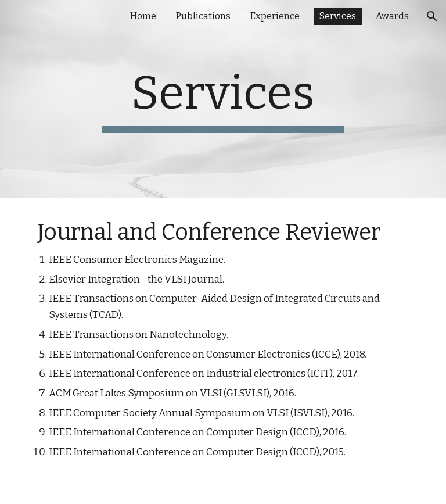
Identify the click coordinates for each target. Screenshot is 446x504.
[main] (223, 99)
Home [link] (143, 16)
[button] (432, 16)
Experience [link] (275, 16)
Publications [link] (203, 16)
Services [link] (338, 16)
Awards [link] (392, 16)
